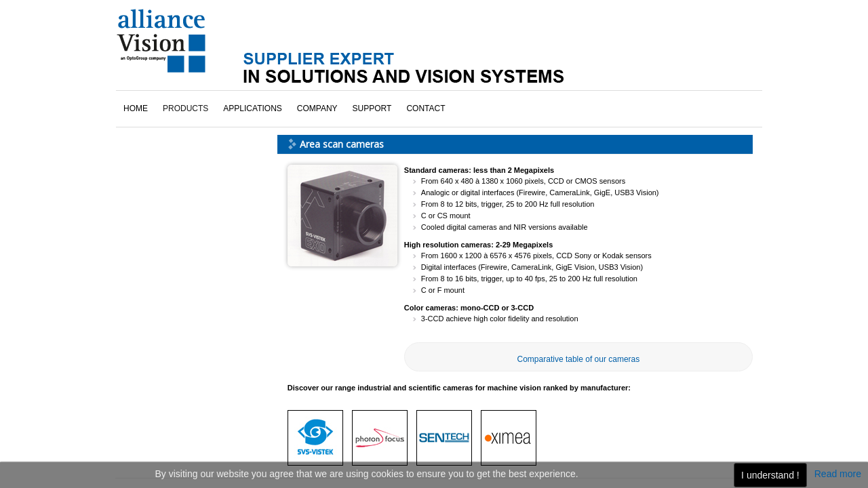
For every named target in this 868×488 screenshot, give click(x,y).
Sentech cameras (168, 113)
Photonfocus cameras (176, 94)
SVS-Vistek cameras (173, 132)
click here (164, 382)
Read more (838, 474)
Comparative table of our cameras (579, 283)
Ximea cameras (164, 151)
